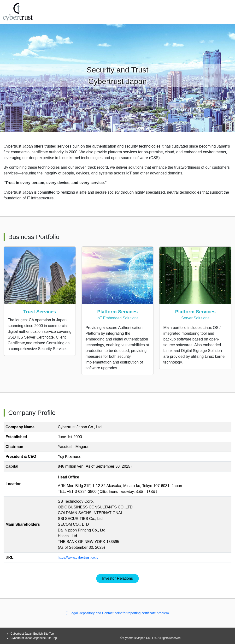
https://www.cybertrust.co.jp (81, 557)
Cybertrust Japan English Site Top (32, 634)
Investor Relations (117, 578)
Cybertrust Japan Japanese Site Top (34, 638)
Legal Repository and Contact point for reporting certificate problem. (118, 613)
